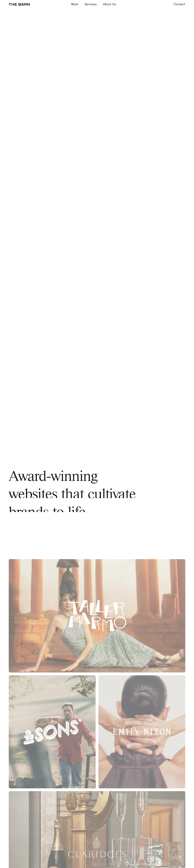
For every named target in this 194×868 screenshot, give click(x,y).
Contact (179, 4)
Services (91, 4)
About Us (109, 4)
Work (75, 4)
